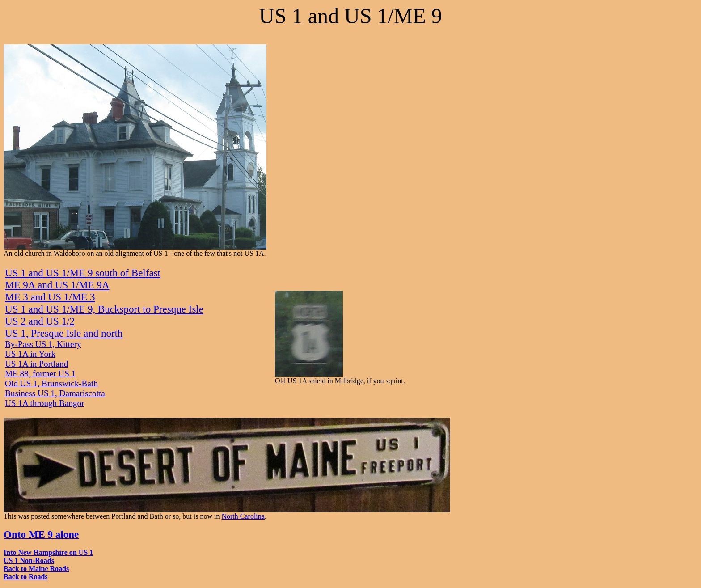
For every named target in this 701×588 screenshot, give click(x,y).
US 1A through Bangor (44, 403)
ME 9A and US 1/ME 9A (57, 285)
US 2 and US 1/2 (40, 321)
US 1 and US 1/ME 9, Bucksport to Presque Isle (104, 309)
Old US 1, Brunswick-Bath (51, 383)
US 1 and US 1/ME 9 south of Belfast (83, 273)
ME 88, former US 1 (40, 374)
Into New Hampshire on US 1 (48, 552)
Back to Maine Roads (36, 569)
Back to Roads (26, 577)
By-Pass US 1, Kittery (43, 344)
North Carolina (243, 516)
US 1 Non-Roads (29, 561)
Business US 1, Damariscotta (55, 393)
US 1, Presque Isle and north (64, 333)
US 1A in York (30, 354)
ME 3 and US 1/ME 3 (50, 297)
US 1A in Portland (36, 364)
